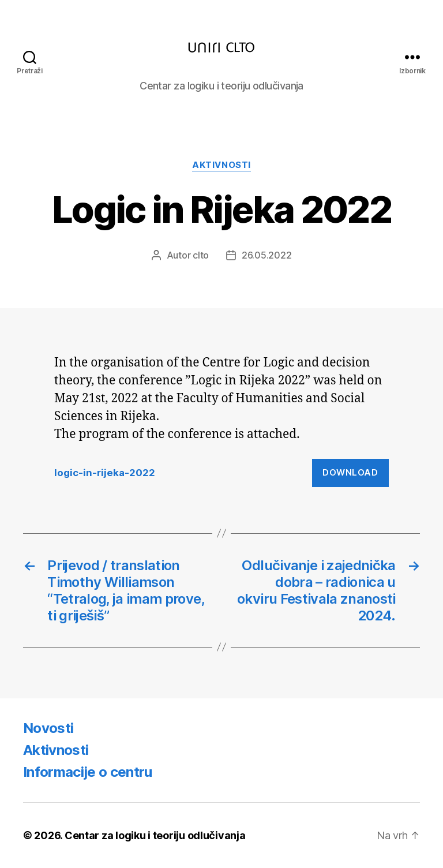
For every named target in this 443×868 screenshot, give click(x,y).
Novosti (48, 728)
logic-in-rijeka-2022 (105, 473)
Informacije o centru (88, 772)
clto (201, 255)
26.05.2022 (266, 255)
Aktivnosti (221, 165)
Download (350, 472)
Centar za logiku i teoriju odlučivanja (155, 835)
